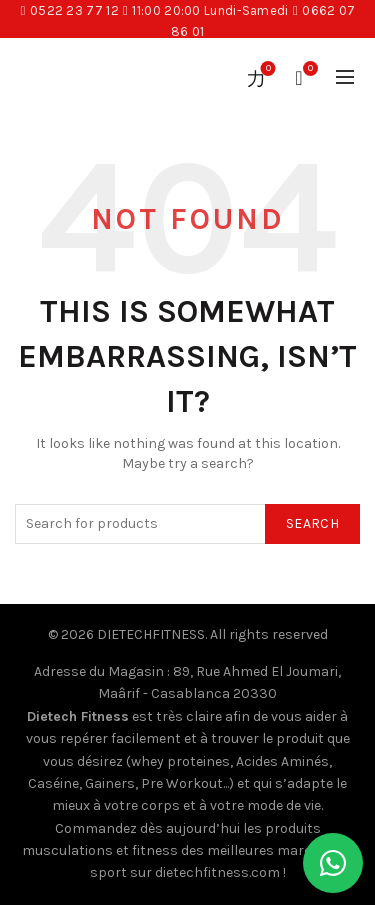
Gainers (110, 783)
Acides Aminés (282, 761)
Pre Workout (182, 783)
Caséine (53, 783)
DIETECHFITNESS (151, 634)
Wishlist (266, 69)
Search (312, 523)
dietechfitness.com (217, 872)
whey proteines (180, 761)
